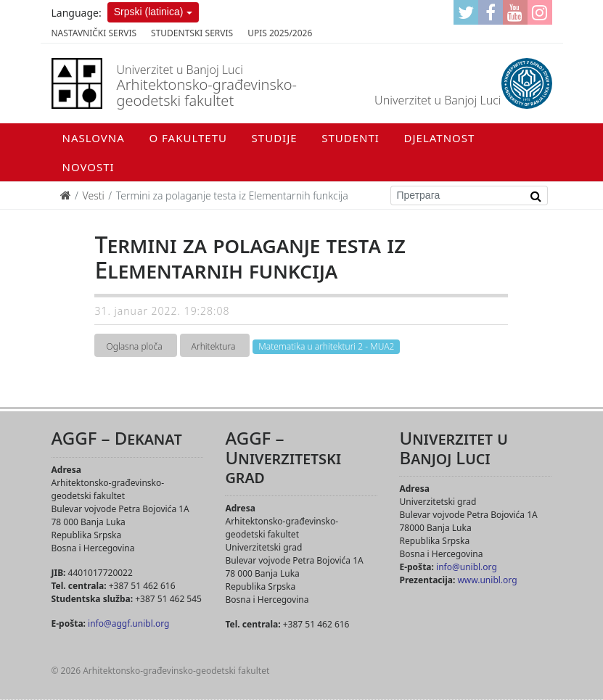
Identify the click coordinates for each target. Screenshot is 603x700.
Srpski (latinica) (149, 12)
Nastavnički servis (94, 33)
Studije (275, 138)
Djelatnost (440, 138)
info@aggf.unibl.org (128, 623)
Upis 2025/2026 (280, 33)
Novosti (89, 167)
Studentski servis (192, 33)
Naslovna (94, 138)
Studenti (350, 138)
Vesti (94, 195)
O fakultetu (188, 138)
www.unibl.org (487, 580)
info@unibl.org (467, 567)
